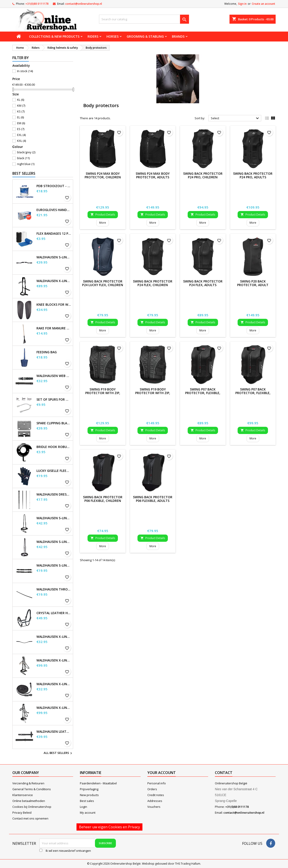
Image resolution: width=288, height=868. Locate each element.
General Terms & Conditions (32, 789)
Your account (162, 773)
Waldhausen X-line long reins (54, 684)
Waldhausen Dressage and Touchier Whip (54, 494)
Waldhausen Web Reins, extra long (54, 376)
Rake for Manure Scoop (54, 328)
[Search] (144, 19)
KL (21, 100)
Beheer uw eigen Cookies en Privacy (109, 827)
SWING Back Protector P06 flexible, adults (153, 499)
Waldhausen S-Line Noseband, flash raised (54, 542)
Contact (224, 773)
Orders (152, 789)
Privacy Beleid (22, 813)
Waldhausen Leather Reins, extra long (54, 732)
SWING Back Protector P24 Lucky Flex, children (103, 283)
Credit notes (156, 795)
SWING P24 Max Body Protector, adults (153, 175)
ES (21, 129)
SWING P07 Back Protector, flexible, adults (253, 393)
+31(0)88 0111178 (37, 4)
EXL (21, 135)
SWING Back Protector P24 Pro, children (203, 175)
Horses (112, 36)
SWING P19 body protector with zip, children (103, 393)
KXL (21, 141)
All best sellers (58, 753)
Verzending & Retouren (28, 783)
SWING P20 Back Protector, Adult (253, 283)
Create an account (263, 4)
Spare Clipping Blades (54, 423)
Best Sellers (24, 173)
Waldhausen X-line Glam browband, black (54, 637)
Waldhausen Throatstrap (54, 589)
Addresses (155, 801)
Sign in (242, 4)
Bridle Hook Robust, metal (54, 447)
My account (88, 813)
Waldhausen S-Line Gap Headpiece (54, 257)
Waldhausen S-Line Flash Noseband (54, 518)
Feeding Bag (47, 352)
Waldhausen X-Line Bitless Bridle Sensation (54, 281)
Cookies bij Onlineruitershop (32, 807)
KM (21, 106)
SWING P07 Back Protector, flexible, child (203, 393)
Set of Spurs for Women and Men (54, 400)
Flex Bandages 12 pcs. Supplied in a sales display (54, 234)
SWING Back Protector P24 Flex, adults (203, 283)
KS (21, 111)
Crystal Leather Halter (54, 613)
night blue (26, 164)
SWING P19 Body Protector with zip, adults (153, 393)
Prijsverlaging (89, 789)
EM (21, 123)
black (23, 158)
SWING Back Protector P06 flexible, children (103, 499)
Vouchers (154, 807)
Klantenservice (23, 795)
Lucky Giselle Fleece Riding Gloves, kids (54, 471)
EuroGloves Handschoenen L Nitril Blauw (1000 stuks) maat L (54, 210)
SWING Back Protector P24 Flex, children (153, 283)
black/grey (26, 152)
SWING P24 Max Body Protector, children (103, 175)
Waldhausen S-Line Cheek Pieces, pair (54, 565)
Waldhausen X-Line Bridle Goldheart (54, 660)
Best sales (87, 801)
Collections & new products (54, 36)
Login (83, 807)
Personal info (157, 783)
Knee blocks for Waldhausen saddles (54, 305)
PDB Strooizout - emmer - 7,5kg (54, 186)
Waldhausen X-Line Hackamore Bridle (54, 708)
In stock (25, 71)
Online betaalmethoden (29, 801)
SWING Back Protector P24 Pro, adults (253, 175)
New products (89, 795)
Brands (178, 36)
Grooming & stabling (145, 36)
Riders (93, 36)
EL (20, 117)
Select (235, 118)
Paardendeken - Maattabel (98, 783)
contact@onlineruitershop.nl (84, 4)
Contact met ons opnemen (30, 818)
